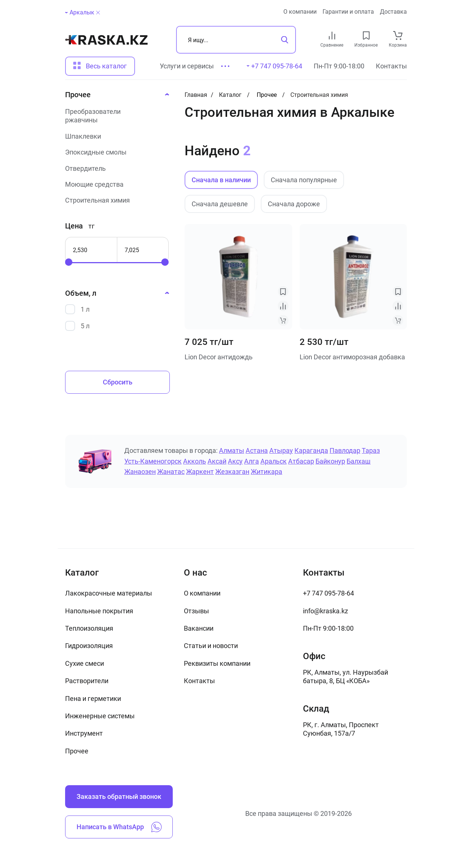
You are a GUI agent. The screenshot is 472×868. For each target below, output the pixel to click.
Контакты (391, 66)
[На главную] (106, 40)
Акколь (195, 461)
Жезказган (232, 472)
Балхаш (359, 461)
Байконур (330, 461)
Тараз (371, 450)
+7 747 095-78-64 (328, 593)
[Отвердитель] (115, 168)
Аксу (235, 461)
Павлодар (345, 450)
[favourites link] (366, 35)
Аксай (217, 461)
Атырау (281, 450)
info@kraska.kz (326, 611)
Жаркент (200, 472)
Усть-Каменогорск (153, 461)
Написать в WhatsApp (119, 827)
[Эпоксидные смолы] (115, 152)
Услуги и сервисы (187, 66)
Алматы (232, 450)
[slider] (69, 262)
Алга (252, 461)
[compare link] (332, 35)
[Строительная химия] (115, 200)
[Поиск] (236, 40)
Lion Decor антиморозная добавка (352, 357)
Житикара (267, 472)
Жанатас (171, 472)
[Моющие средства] (115, 184)
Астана (257, 450)
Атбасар (301, 461)
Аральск (274, 461)
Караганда (311, 450)
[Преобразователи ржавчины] (115, 116)
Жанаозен (140, 472)
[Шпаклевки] (115, 136)
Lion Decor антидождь (219, 357)
